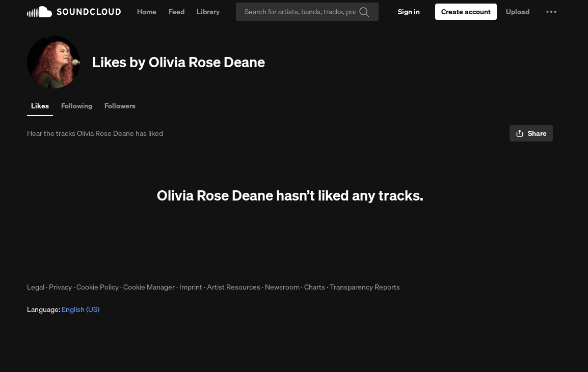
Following (77, 106)
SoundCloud (74, 12)
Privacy (60, 287)
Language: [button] (63, 309)
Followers (120, 106)
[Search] (307, 12)
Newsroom (282, 287)
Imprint (191, 287)
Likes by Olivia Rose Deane (179, 62)
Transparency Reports (365, 287)
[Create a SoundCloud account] (466, 12)
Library (208, 12)
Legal (36, 287)
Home (147, 12)
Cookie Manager (149, 287)
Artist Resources (234, 287)
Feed (177, 12)
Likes (40, 106)
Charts (315, 287)
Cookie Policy (98, 287)
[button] (551, 12)
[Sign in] (409, 12)
